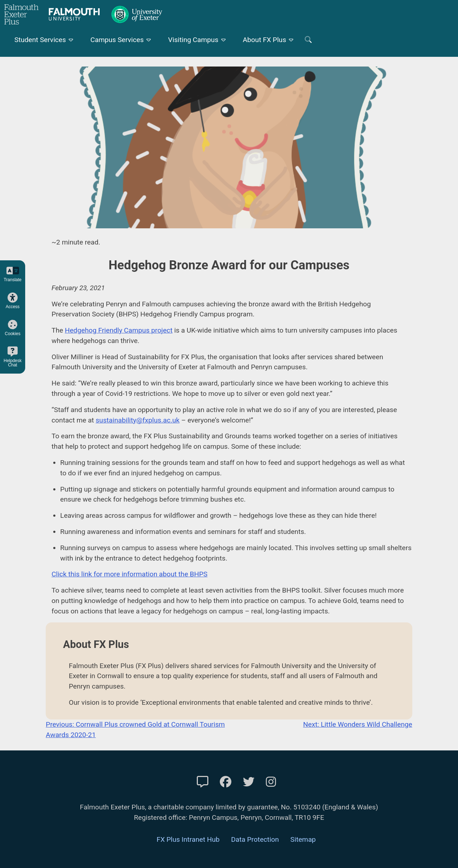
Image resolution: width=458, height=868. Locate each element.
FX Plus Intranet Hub (188, 839)
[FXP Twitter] (249, 782)
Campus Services (117, 40)
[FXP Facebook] (226, 782)
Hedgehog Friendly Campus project (119, 330)
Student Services (40, 40)
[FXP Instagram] (271, 782)
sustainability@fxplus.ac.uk (138, 420)
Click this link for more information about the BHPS (129, 574)
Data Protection (255, 839)
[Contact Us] (203, 782)
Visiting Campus (193, 40)
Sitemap (303, 839)
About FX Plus (265, 40)
